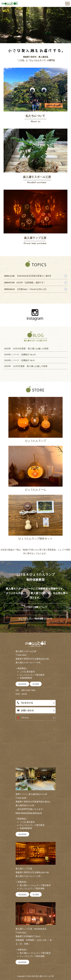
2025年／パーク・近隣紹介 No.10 (20, 354)
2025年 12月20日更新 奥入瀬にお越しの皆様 (26, 349)
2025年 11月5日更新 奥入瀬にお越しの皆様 (26, 366)
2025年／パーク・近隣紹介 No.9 (19, 360)
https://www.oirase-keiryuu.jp (29, 813)
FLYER (36, 684)
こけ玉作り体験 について (35, 607)
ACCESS (22, 684)
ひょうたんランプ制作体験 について (35, 619)
